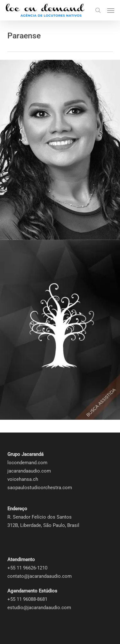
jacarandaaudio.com (29, 471)
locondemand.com (27, 463)
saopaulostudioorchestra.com (40, 488)
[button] (111, 10)
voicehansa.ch (23, 479)
